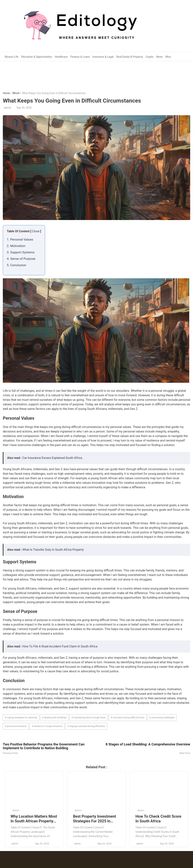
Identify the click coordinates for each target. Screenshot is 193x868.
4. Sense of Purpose (21, 259)
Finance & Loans (80, 57)
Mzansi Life (12, 57)
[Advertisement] (96, 74)
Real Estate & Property (130, 57)
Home (6, 93)
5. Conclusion (16, 265)
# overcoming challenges (162, 718)
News (159, 57)
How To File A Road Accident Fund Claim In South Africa (60, 646)
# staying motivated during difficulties (86, 726)
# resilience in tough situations (47, 726)
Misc (168, 57)
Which (16, 93)
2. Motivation (16, 246)
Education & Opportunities (37, 57)
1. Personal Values (20, 239)
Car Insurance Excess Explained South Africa (52, 458)
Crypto (150, 57)
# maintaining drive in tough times (89, 718)
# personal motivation (16, 726)
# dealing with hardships (54, 718)
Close (36, 231)
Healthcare (61, 57)
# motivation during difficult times (128, 718)
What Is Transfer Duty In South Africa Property (53, 550)
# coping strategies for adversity (21, 718)
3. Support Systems (21, 252)
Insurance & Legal (103, 57)
